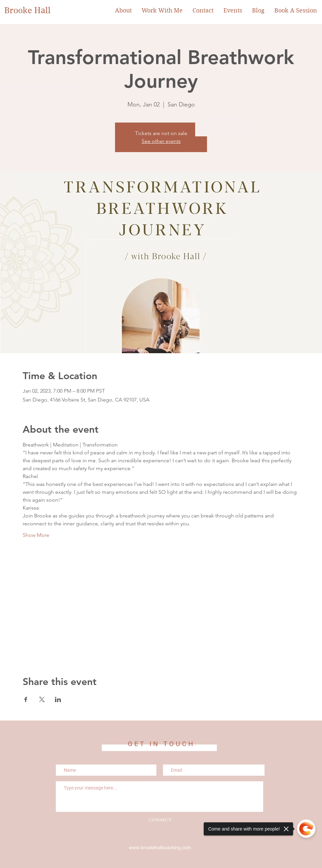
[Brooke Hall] (32, 10)
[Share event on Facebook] (26, 699)
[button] (162, 10)
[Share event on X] (42, 699)
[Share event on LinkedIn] (58, 699)
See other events (161, 141)
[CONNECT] (160, 820)
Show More (36, 535)
